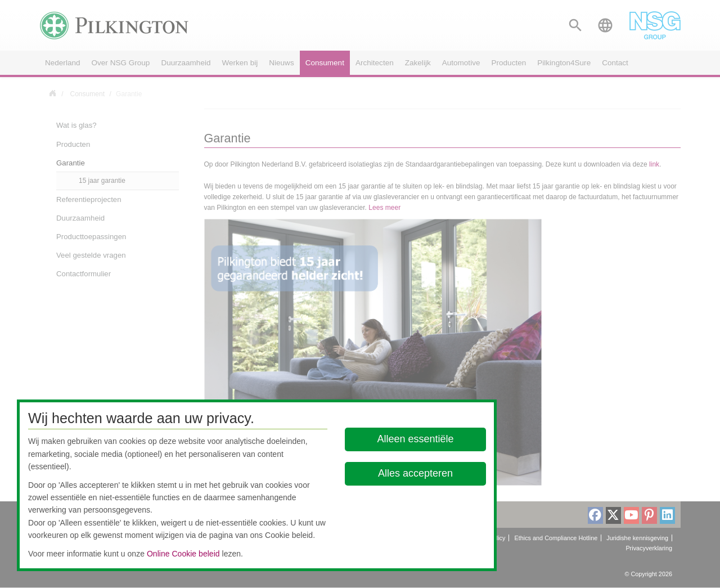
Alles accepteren (415, 473)
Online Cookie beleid (183, 554)
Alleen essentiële (416, 439)
